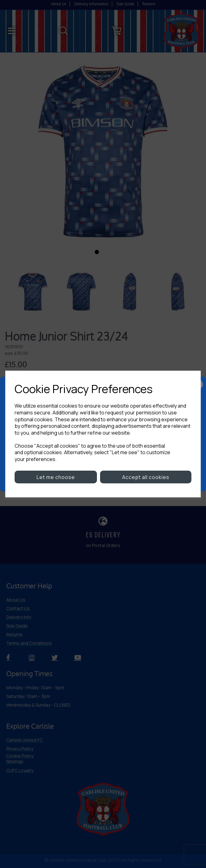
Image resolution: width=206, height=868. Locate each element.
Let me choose (56, 477)
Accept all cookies (146, 477)
